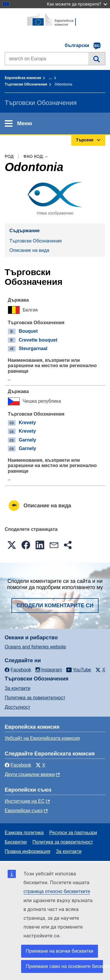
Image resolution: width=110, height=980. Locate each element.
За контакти (17, 688)
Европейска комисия (23, 78)
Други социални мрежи (30, 774)
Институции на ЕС (25, 801)
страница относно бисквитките (57, 891)
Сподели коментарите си (55, 606)
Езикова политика (24, 833)
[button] (12, 545)
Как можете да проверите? (77, 4)
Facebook (18, 765)
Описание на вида (29, 250)
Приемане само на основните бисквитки (64, 966)
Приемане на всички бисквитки (60, 951)
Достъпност (17, 707)
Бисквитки (16, 842)
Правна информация (27, 851)
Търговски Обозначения (26, 84)
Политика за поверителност (35, 698)
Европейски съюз (24, 811)
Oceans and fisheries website (35, 647)
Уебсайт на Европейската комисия (42, 738)
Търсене (97, 58)
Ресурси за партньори (73, 833)
